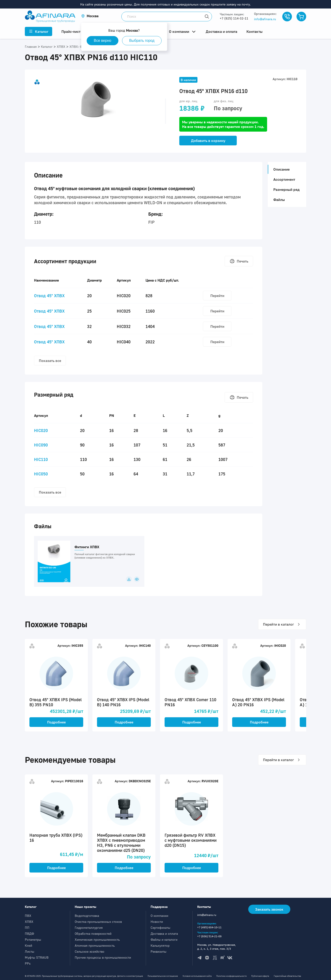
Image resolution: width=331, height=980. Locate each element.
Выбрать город (142, 41)
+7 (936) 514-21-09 (209, 936)
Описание (280, 169)
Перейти (217, 296)
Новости (157, 922)
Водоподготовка (87, 916)
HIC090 (41, 445)
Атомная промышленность (95, 945)
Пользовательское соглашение (163, 976)
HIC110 (41, 459)
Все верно (103, 41)
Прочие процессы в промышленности (103, 957)
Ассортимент (284, 179)
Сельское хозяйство (90, 951)
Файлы (279, 200)
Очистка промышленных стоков (98, 922)
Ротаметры (33, 939)
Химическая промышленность (97, 939)
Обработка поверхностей (93, 933)
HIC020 (41, 430)
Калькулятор (160, 945)
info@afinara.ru (265, 19)
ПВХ (28, 916)
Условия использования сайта (197, 976)
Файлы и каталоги (164, 939)
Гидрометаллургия (89, 928)
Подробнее (56, 722)
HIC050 (41, 474)
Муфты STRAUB (37, 957)
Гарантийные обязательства (287, 976)
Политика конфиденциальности (231, 976)
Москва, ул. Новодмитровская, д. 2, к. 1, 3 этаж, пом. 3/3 (217, 947)
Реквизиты (158, 951)
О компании (159, 916)
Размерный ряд (286, 189)
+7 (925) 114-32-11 (234, 18)
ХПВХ (29, 922)
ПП (27, 928)
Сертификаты (160, 928)
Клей (29, 945)
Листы (30, 951)
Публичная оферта (260, 976)
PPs (28, 963)
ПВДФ (29, 933)
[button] (90, 16)
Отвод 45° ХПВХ (49, 296)
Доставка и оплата (164, 933)
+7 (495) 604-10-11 (209, 927)
